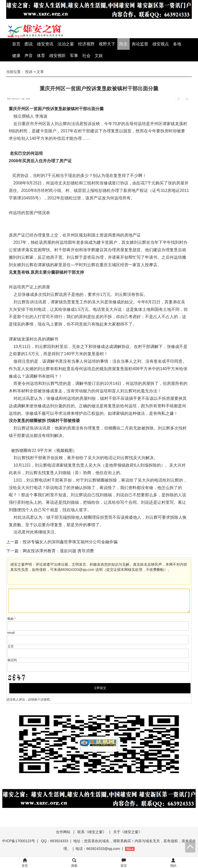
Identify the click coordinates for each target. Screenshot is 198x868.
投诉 (29, 72)
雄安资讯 (45, 44)
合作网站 (63, 832)
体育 (41, 56)
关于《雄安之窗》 (128, 832)
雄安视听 (57, 56)
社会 (86, 56)
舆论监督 (140, 44)
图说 (29, 44)
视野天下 (107, 44)
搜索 (74, 863)
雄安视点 (161, 44)
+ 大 (187, 99)
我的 (173, 863)
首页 (16, 44)
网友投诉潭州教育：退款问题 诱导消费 (58, 551)
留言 (124, 863)
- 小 (178, 99)
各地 (177, 44)
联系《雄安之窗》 (92, 832)
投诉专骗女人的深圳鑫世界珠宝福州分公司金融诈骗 (70, 542)
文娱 (99, 56)
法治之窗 (66, 44)
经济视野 (86, 44)
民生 (123, 44)
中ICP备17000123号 (19, 841)
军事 (74, 56)
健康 (16, 56)
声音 (29, 56)
